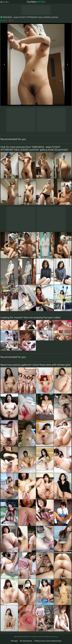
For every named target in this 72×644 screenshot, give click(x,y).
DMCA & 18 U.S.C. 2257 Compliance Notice (48, 641)
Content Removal (26, 641)
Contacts (14, 641)
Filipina (36, 2)
